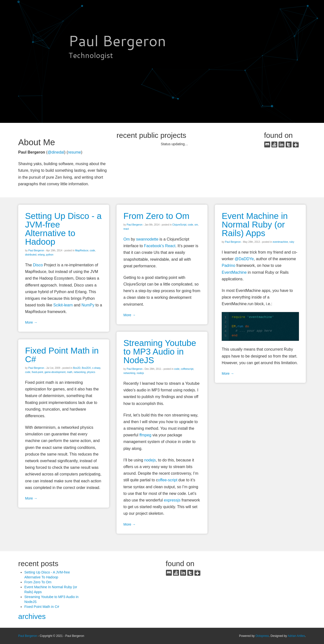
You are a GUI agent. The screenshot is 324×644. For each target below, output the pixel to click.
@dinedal (56, 152)
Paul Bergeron (28, 636)
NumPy (88, 305)
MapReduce (82, 250)
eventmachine (280, 242)
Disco (38, 265)
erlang (41, 255)
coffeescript (187, 369)
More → (31, 322)
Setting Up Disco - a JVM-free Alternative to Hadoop (63, 229)
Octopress (262, 636)
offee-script (168, 480)
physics (91, 372)
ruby (292, 242)
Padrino (228, 265)
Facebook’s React (160, 246)
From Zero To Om (38, 582)
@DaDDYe (244, 259)
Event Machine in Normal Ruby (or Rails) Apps (255, 224)
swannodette (147, 239)
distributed (31, 255)
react (126, 229)
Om (127, 239)
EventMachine (234, 272)
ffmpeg (145, 435)
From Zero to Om (156, 216)
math (70, 372)
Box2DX (86, 368)
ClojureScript (179, 225)
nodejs (140, 373)
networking (129, 373)
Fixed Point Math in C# (62, 355)
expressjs (172, 500)
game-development (55, 372)
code (92, 250)
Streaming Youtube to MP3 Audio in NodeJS (160, 351)
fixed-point (37, 372)
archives (32, 616)
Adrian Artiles (296, 636)
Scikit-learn (63, 305)
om (196, 225)
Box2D (77, 368)
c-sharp (96, 368)
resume (74, 152)
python (50, 255)
